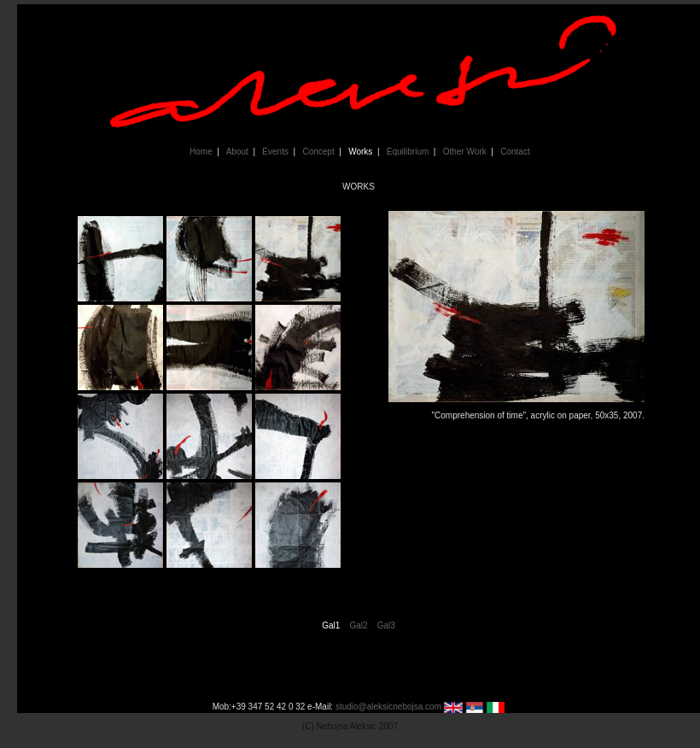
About (236, 152)
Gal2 (358, 625)
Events (274, 152)
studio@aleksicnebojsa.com (388, 707)
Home (200, 152)
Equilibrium (406, 152)
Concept (317, 152)
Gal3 (386, 625)
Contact (514, 152)
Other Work (463, 152)
